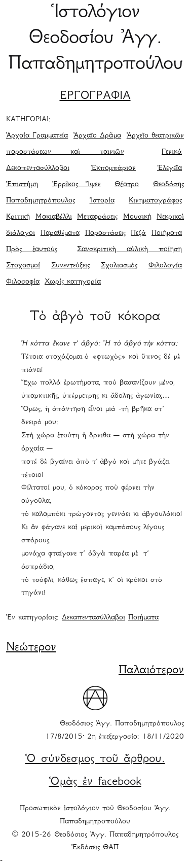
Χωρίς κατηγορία (73, 282)
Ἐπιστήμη (22, 185)
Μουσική (137, 217)
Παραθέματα (60, 233)
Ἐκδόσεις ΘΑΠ (95, 848)
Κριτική (18, 217)
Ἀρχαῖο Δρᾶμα (97, 136)
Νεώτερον (31, 648)
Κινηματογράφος (155, 201)
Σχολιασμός (119, 266)
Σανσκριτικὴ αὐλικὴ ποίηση (129, 250)
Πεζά (138, 233)
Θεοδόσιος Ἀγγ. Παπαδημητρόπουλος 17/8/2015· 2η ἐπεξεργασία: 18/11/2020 (115, 731)
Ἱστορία (102, 201)
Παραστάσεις (105, 233)
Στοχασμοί (23, 266)
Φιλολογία (165, 266)
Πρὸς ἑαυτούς (32, 250)
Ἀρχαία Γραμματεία (37, 136)
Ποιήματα (167, 233)
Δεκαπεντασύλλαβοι (38, 168)
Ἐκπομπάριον (113, 168)
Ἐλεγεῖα (169, 168)
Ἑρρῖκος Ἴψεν (77, 185)
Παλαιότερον (151, 671)
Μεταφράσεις (97, 217)
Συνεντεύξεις (70, 266)
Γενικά (172, 152)
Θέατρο (127, 185)
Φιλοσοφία (23, 282)
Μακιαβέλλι (54, 217)
